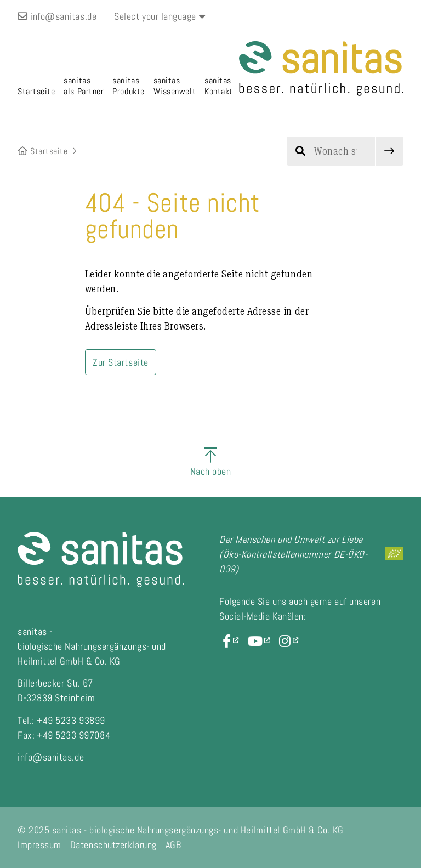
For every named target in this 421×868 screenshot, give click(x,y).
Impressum (39, 845)
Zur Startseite (121, 362)
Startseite (43, 151)
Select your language (160, 16)
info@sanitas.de (57, 16)
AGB (173, 845)
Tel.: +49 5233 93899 (61, 720)
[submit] (389, 151)
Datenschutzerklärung (113, 845)
